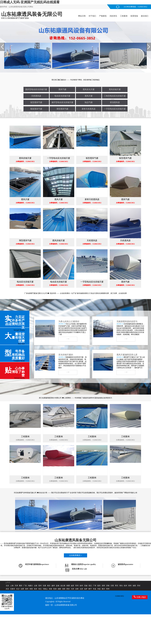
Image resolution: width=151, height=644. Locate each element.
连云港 (63, 586)
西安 (68, 589)
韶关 (99, 586)
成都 (59, 589)
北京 (7, 586)
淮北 (40, 589)
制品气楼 (89, 102)
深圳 (103, 586)
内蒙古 (30, 586)
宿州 (27, 589)
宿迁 (90, 586)
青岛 (121, 586)
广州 (95, 586)
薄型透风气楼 (62, 109)
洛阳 (134, 586)
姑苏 (72, 586)
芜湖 (55, 589)
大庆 (72, 589)
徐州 (81, 586)
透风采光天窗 (89, 89)
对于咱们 (92, 16)
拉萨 (86, 589)
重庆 (21, 586)
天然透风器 (36, 96)
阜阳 (31, 589)
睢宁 (90, 589)
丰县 (95, 589)
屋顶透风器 (115, 102)
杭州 (125, 586)
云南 (36, 586)
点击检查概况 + (75, 555)
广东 (25, 586)
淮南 (50, 589)
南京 (49, 586)
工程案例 (124, 16)
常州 (77, 586)
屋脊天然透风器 (89, 109)
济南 (108, 586)
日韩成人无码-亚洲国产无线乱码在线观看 (30, 2)
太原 (81, 589)
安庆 (36, 589)
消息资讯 (113, 16)
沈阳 (64, 589)
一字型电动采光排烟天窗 (115, 109)
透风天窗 (89, 96)
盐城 (58, 586)
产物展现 (103, 16)
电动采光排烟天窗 (62, 96)
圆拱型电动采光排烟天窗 (36, 89)
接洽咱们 (145, 16)
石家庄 (13, 589)
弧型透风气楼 (36, 102)
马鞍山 (45, 589)
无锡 (86, 586)
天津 (16, 586)
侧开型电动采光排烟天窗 (62, 102)
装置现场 (134, 16)
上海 (12, 586)
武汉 (7, 589)
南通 (68, 586)
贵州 (40, 586)
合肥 (22, 589)
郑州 (130, 586)
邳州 (108, 589)
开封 (139, 586)
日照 (112, 586)
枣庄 (117, 586)
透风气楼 (62, 89)
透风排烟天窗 (115, 89)
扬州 (53, 586)
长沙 (18, 589)
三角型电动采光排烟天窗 (115, 96)
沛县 (99, 589)
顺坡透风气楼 (36, 109)
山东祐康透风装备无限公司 (66, 605)
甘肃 (44, 586)
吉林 (77, 589)
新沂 (103, 589)
